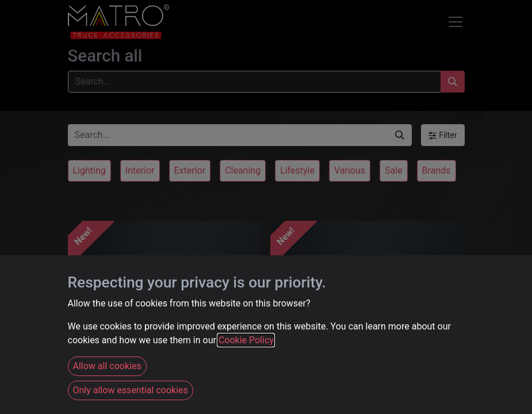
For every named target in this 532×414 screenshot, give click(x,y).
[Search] (453, 82)
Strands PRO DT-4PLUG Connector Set (349, 360)
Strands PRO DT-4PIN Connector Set (142, 360)
